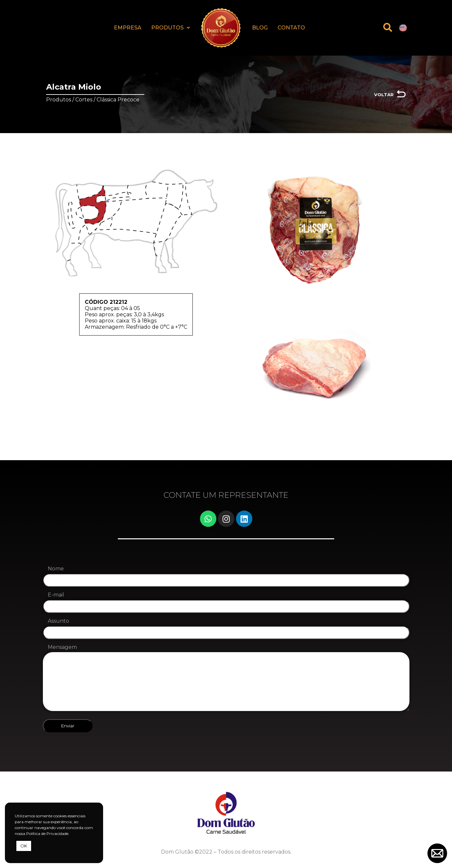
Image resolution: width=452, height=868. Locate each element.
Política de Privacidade (47, 833)
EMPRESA (128, 28)
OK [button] (24, 846)
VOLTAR (384, 95)
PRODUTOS (171, 28)
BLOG (260, 28)
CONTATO (291, 28)
